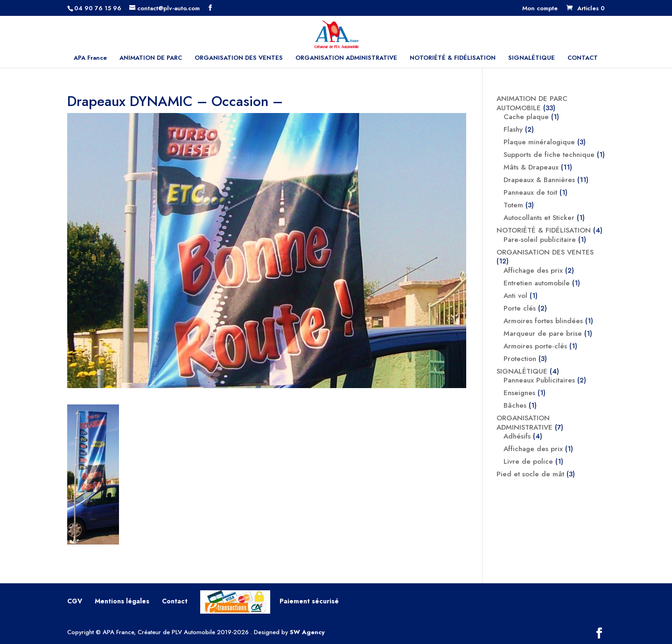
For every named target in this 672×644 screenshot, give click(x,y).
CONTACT (583, 58)
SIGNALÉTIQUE (532, 58)
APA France (90, 58)
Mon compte (540, 9)
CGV (75, 601)
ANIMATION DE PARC (151, 58)
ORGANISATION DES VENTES (239, 58)
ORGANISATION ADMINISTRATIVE (346, 58)
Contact (175, 601)
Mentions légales (122, 601)
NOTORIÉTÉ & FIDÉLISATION (453, 58)
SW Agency (307, 632)
